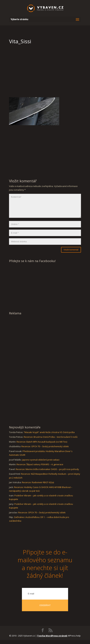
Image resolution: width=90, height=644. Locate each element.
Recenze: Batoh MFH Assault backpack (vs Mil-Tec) (42, 446)
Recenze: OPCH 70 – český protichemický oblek (45, 450)
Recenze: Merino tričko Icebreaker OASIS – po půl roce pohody (47, 473)
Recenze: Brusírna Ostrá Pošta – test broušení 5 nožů (51, 441)
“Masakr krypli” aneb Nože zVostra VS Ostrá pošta (49, 436)
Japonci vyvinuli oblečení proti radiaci (41, 464)
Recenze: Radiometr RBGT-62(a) (38, 486)
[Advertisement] (45, 72)
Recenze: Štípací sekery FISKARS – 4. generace (40, 468)
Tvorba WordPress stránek (52, 640)
